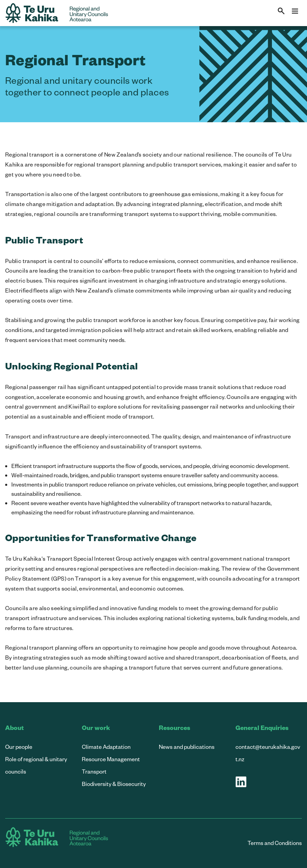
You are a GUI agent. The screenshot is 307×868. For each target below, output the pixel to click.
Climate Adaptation (106, 747)
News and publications (187, 747)
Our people (19, 747)
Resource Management (111, 759)
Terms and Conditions (275, 843)
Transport (94, 771)
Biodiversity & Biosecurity (114, 784)
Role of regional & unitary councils (36, 765)
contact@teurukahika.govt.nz (268, 753)
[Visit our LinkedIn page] (241, 782)
